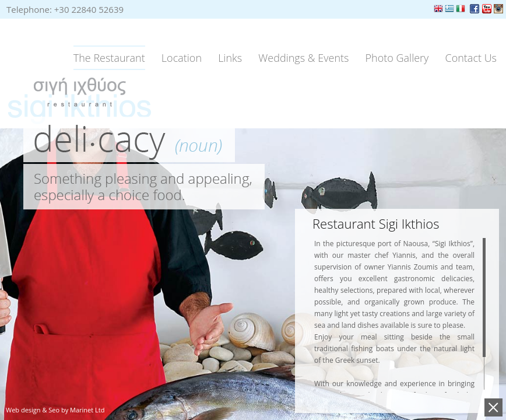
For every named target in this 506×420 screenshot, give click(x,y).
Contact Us (471, 58)
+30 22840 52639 (89, 9)
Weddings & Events (303, 58)
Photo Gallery (397, 58)
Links (230, 58)
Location (182, 58)
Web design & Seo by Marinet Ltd (55, 410)
